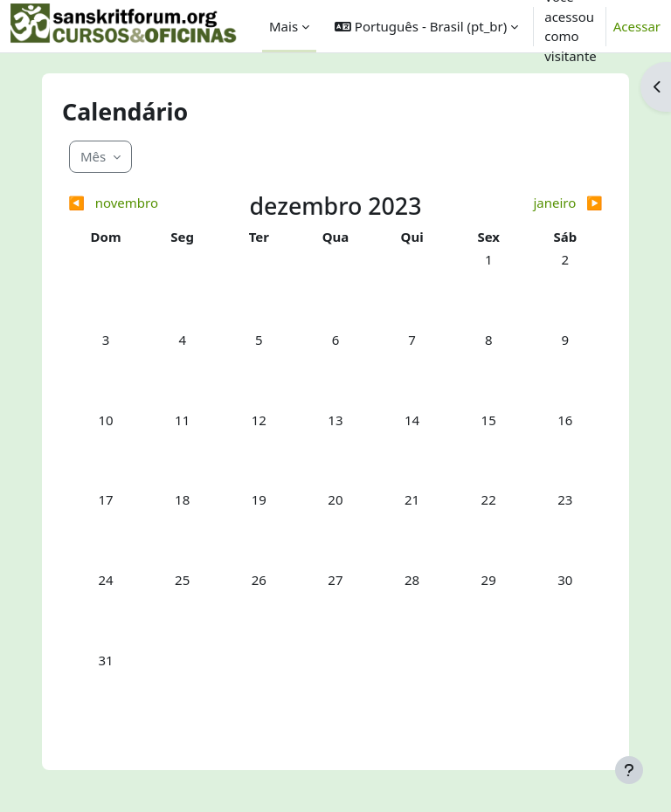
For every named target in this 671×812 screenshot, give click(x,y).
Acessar (637, 26)
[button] (426, 26)
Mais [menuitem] (284, 26)
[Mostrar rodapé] (629, 770)
